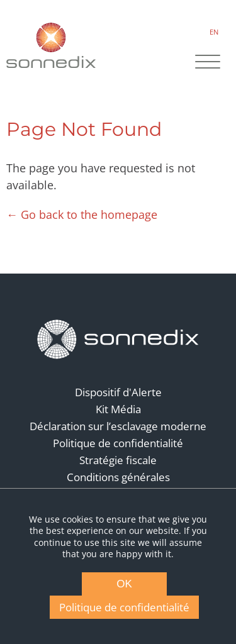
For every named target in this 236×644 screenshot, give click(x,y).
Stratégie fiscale (118, 460)
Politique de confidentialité (118, 443)
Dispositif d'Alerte (118, 392)
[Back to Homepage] (118, 340)
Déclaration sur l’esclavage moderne (118, 426)
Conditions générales (118, 477)
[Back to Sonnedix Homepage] (51, 45)
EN (214, 32)
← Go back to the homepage (82, 214)
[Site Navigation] (208, 63)
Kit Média (118, 409)
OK (124, 584)
